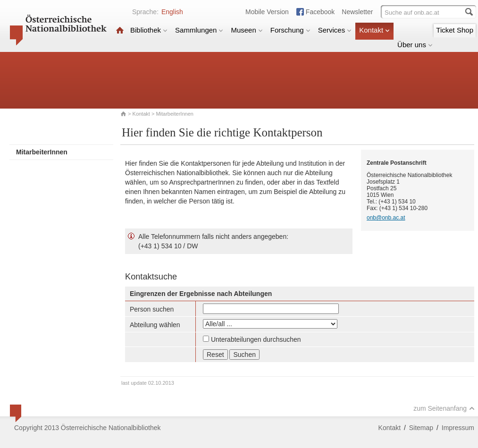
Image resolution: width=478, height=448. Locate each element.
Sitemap (421, 428)
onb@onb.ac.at (386, 218)
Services (335, 30)
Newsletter (357, 12)
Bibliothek (149, 30)
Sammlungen (199, 30)
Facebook (320, 12)
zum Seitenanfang (444, 408)
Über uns (415, 45)
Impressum (458, 428)
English (172, 12)
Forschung (290, 30)
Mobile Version (267, 12)
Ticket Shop (455, 30)
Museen (247, 30)
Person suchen (152, 309)
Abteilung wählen (155, 325)
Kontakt (374, 30)
